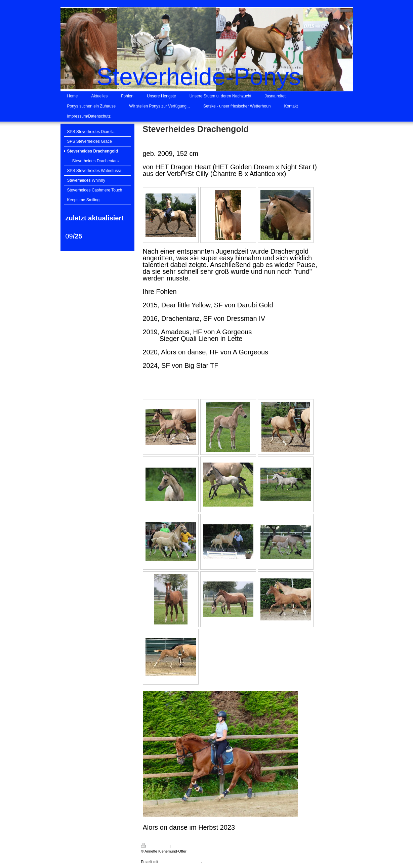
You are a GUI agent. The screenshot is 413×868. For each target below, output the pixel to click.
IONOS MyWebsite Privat (180, 862)
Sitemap (178, 846)
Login (328, 845)
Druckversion (155, 846)
